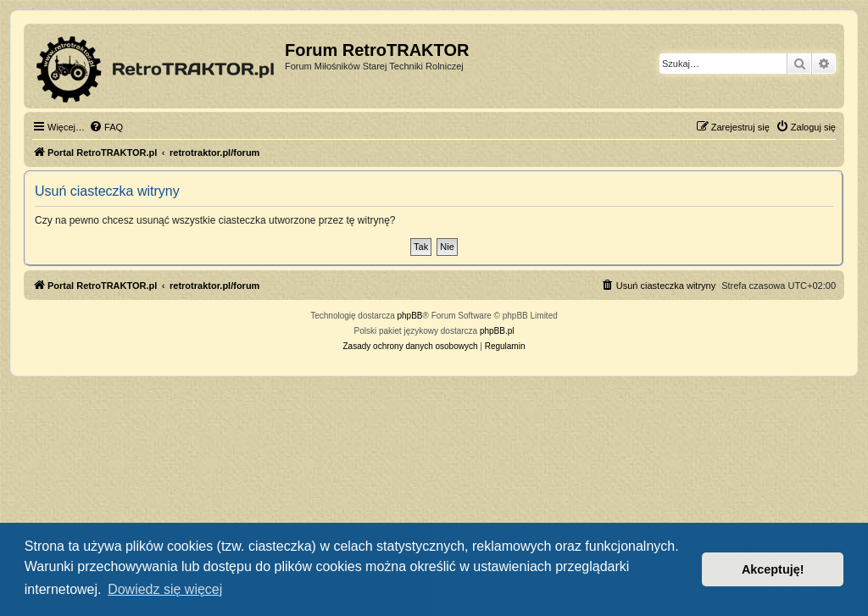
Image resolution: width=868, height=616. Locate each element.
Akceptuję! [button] (773, 569)
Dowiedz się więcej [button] (165, 589)
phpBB (410, 316)
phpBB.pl (497, 331)
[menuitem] (106, 127)
